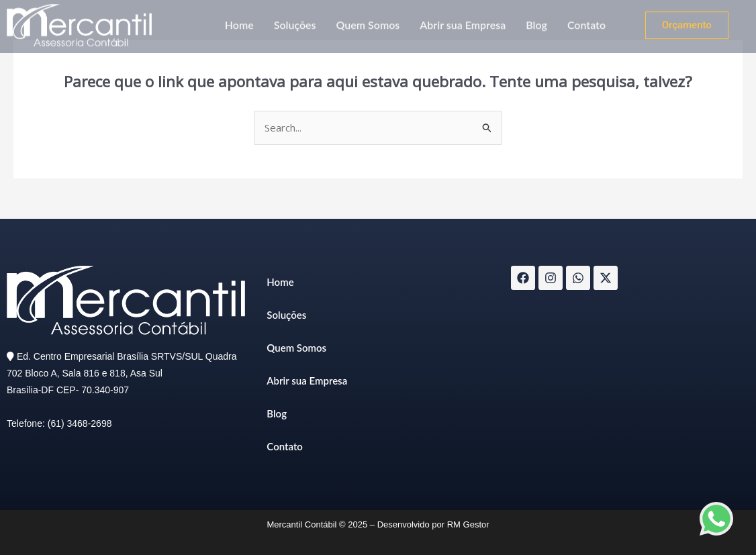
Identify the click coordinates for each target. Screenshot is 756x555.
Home (239, 21)
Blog (536, 21)
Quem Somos (368, 21)
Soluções (295, 21)
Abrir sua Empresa (463, 21)
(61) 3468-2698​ (80, 423)
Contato (586, 21)
